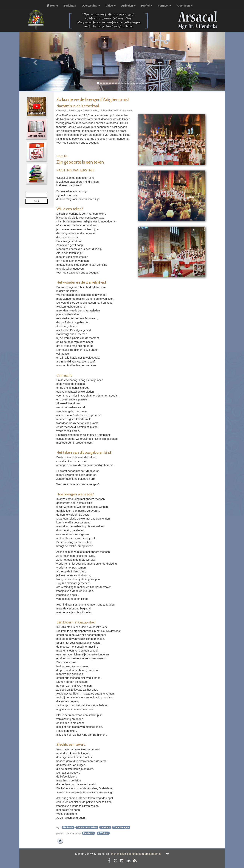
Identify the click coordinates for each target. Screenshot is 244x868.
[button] (35, 61)
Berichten (70, 6)
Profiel (147, 6)
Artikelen (128, 6)
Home (52, 6)
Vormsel (165, 6)
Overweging (91, 6)
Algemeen (184, 6)
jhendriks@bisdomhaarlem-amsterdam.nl (136, 854)
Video (111, 6)
